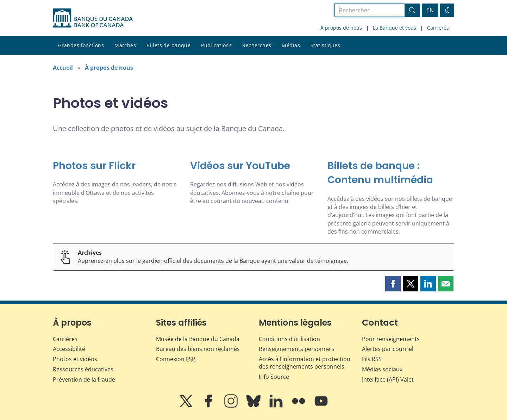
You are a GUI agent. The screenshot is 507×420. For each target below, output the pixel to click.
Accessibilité (69, 349)
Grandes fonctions (81, 45)
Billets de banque (168, 45)
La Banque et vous (395, 28)
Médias (291, 45)
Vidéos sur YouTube (240, 166)
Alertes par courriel (388, 349)
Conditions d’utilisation (289, 339)
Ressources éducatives (83, 369)
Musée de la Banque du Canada (198, 339)
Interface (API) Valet (388, 379)
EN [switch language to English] (430, 10)
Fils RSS (372, 359)
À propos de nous (341, 28)
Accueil (63, 68)
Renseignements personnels (297, 349)
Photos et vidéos (75, 359)
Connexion (176, 359)
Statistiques (325, 45)
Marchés (125, 45)
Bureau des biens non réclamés (198, 349)
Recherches (257, 45)
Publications (216, 45)
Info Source (274, 377)
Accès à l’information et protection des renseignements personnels (305, 363)
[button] (393, 284)
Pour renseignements (391, 339)
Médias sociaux (382, 369)
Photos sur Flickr (94, 166)
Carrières (438, 28)
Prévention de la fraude (84, 379)
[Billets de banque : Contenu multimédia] (391, 173)
